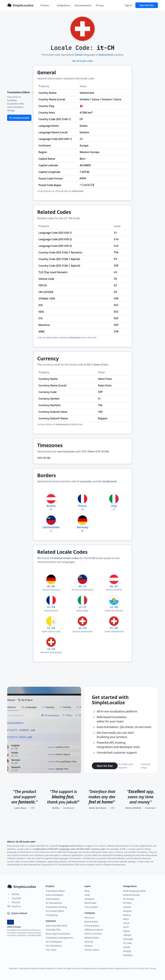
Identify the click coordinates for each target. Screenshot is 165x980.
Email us (14, 906)
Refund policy (92, 938)
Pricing (100, 5)
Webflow (128, 955)
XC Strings (129, 899)
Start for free (147, 5)
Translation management (59, 938)
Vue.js (126, 923)
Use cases (51, 950)
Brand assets (91, 922)
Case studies (91, 907)
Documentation (83, 5)
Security (89, 942)
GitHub (13, 894)
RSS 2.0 (133, 968)
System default (17, 913)
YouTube (14, 898)
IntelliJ (127, 947)
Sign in (129, 5)
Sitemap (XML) (143, 968)
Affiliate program (94, 930)
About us (89, 918)
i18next (127, 935)
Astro (126, 919)
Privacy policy (92, 926)
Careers (89, 946)
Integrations (63, 5)
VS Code (127, 943)
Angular (127, 911)
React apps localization (58, 934)
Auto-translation (55, 895)
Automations (53, 899)
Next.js (127, 915)
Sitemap (153, 968)
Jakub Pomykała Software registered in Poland (44, 968)
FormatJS (128, 939)
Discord (14, 902)
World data (90, 903)
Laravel (127, 907)
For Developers (54, 942)
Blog (87, 891)
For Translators (54, 946)
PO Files (127, 903)
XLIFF (126, 927)
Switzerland (106, 55)
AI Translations (54, 903)
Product (46, 5)
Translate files (53, 930)
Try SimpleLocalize (19, 118)
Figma (126, 931)
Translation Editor (55, 891)
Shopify (127, 951)
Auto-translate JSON (56, 926)
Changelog (52, 915)
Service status (92, 950)
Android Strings (131, 895)
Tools (87, 895)
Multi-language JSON (134, 891)
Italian (79, 55)
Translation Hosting (56, 907)
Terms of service (93, 934)
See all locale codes (82, 61)
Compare (89, 899)
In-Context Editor (55, 911)
